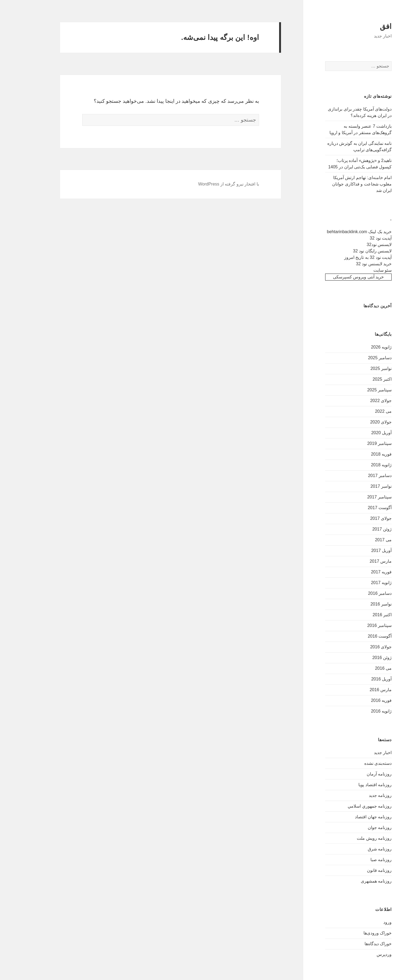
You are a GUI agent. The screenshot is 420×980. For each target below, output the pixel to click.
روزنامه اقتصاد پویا (359, 785)
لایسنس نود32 (363, 245)
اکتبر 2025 (366, 379)
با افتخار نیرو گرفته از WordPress (213, 184)
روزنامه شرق (364, 849)
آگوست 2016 (364, 636)
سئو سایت (367, 270)
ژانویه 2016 (365, 711)
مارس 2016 (365, 690)
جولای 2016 (365, 647)
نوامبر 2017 (365, 486)
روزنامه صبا (365, 860)
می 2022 (367, 411)
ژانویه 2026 (365, 347)
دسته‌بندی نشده (362, 763)
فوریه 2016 (365, 700)
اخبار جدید (367, 753)
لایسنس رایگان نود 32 (357, 251)
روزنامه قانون (363, 870)
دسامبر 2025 (364, 358)
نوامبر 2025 (365, 368)
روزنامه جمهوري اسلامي (354, 806)
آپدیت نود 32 (365, 238)
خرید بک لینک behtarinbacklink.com (343, 232)
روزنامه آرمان (363, 774)
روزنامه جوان (364, 828)
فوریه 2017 (365, 572)
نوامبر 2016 (365, 604)
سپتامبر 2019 (364, 443)
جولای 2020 (365, 422)
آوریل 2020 (366, 433)
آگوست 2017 (364, 508)
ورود (372, 922)
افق (370, 27)
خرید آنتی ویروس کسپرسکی (343, 277)
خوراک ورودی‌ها (362, 933)
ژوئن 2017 (366, 529)
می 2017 (367, 540)
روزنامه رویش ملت (358, 838)
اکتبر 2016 (366, 615)
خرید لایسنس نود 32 (358, 264)
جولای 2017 (365, 518)
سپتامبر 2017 (364, 497)
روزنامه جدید (364, 795)
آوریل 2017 (366, 550)
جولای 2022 (365, 401)
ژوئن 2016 (366, 658)
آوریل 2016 (366, 679)
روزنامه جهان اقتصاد (357, 817)
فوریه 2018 (365, 454)
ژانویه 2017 (365, 583)
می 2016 (367, 668)
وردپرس (368, 954)
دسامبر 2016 (364, 593)
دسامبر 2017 (364, 476)
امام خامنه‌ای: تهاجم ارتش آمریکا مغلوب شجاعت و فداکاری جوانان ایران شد (346, 184)
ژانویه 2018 (365, 465)
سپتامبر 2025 (364, 390)
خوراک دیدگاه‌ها (362, 944)
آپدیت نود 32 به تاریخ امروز (352, 257)
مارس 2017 (365, 561)
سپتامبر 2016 (364, 625)
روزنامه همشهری (360, 881)
